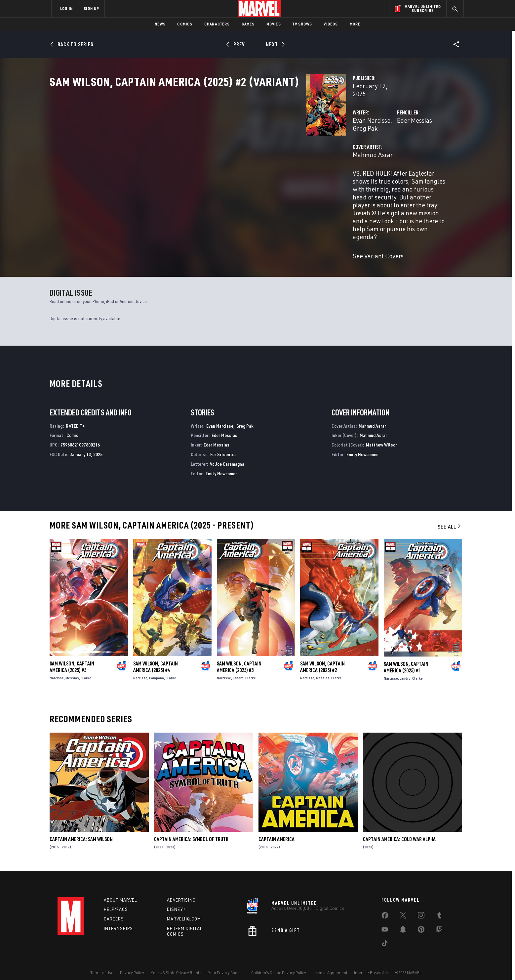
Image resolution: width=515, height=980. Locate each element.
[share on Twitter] (403, 908)
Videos (331, 24)
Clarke (86, 670)
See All (450, 519)
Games (248, 24)
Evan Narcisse (192, 141)
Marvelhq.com (184, 911)
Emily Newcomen (222, 465)
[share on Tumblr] (439, 908)
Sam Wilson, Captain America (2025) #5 (72, 659)
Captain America (277, 831)
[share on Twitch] (439, 922)
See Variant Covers (199, 221)
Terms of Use (102, 964)
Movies (274, 24)
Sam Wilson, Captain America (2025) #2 (322, 659)
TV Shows (302, 24)
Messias (72, 670)
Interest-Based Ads (371, 964)
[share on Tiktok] (385, 936)
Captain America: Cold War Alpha (399, 831)
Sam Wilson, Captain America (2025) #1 (406, 659)
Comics (185, 24)
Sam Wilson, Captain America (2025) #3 (239, 659)
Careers (114, 911)
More (355, 24)
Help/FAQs (116, 901)
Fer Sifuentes (223, 446)
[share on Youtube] (385, 922)
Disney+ (176, 901)
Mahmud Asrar (193, 168)
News (160, 24)
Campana (157, 670)
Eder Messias (325, 141)
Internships (118, 920)
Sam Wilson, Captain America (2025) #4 (156, 659)
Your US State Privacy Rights (176, 964)
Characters (217, 24)
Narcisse (57, 670)
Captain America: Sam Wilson (81, 831)
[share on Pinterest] (421, 922)
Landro (238, 670)
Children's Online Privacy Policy (279, 964)
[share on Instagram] (421, 908)
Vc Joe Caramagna (227, 456)
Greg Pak (226, 141)
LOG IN (66, 8)
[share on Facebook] (385, 909)
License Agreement (330, 964)
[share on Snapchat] (403, 922)
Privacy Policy (132, 964)
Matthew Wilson (382, 437)
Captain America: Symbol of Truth (191, 831)
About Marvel (120, 892)
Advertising (181, 892)
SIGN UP (91, 8)
